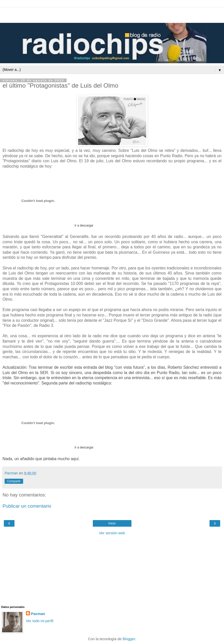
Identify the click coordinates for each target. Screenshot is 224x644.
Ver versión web (112, 533)
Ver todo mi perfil (40, 621)
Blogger (129, 639)
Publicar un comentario (27, 506)
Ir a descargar (84, 226)
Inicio (112, 523)
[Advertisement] (112, 14)
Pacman (38, 614)
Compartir (14, 481)
